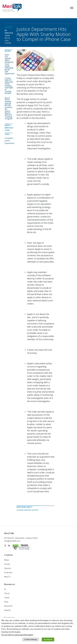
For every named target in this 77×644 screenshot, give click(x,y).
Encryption (9, 138)
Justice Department (9, 142)
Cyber (7, 598)
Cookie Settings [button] (31, 639)
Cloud (7, 593)
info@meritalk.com (12, 541)
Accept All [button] (48, 639)
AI (5, 589)
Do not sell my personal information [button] (17, 635)
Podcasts (8, 572)
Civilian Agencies (24, 510)
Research (8, 606)
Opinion (8, 568)
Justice (35, 510)
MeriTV (7, 577)
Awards (7, 610)
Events (7, 564)
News (7, 560)
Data (6, 602)
